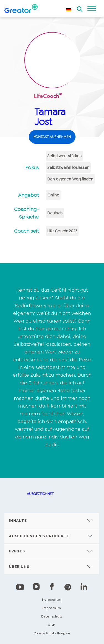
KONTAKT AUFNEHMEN (52, 137)
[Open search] (80, 7)
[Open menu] (92, 9)
